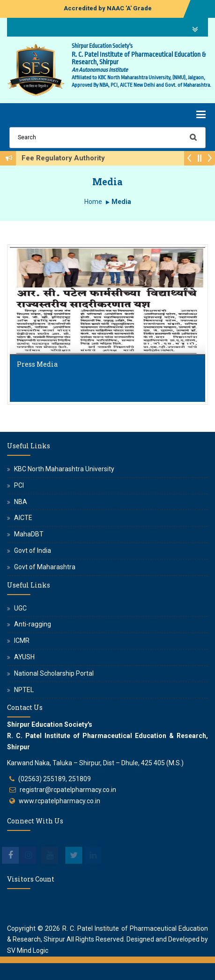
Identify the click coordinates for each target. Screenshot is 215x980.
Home (93, 202)
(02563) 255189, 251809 (55, 779)
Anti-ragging (33, 624)
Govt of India (33, 550)
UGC (20, 608)
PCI (19, 485)
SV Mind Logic (28, 950)
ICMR (22, 641)
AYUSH (24, 657)
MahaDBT (29, 534)
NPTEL (24, 690)
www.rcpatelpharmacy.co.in (59, 801)
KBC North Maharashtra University (64, 469)
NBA (21, 502)
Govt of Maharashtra (45, 567)
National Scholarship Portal (54, 673)
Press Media (37, 364)
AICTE (23, 518)
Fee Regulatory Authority (66, 158)
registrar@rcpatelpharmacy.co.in (68, 790)
